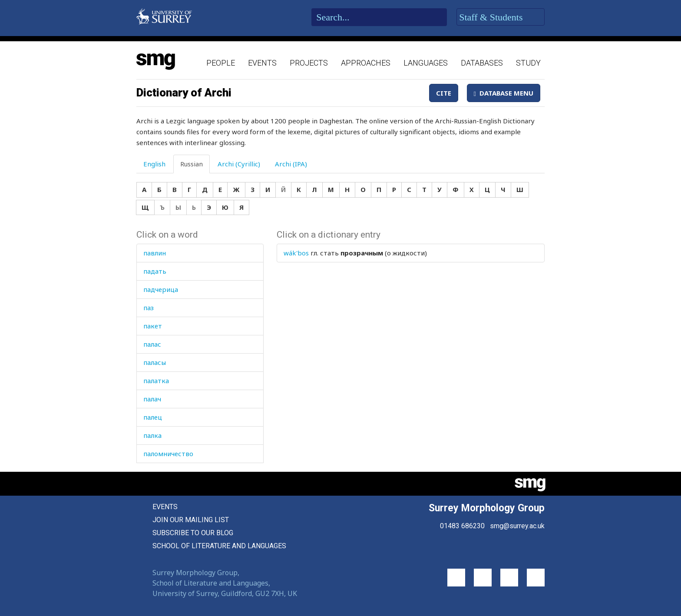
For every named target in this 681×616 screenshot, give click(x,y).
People (221, 63)
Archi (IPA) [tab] (291, 164)
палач (152, 399)
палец (153, 417)
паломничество (168, 454)
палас (152, 344)
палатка (156, 381)
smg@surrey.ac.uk (517, 526)
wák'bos (296, 253)
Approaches (366, 63)
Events (262, 63)
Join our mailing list (191, 520)
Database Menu (504, 93)
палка (152, 435)
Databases (482, 63)
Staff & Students (501, 17)
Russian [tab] (192, 164)
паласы (155, 362)
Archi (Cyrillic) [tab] (239, 164)
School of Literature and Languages (219, 546)
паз (149, 308)
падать (155, 271)
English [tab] (154, 164)
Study (528, 63)
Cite (444, 93)
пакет (153, 326)
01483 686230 (462, 526)
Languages (426, 63)
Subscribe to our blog (193, 533)
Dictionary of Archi (184, 93)
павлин (155, 253)
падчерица (161, 289)
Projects (309, 63)
